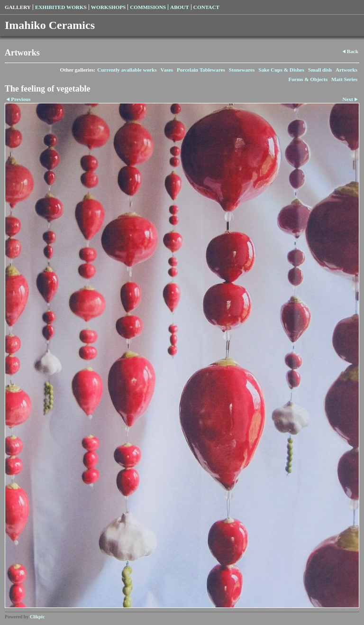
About (180, 7)
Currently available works (127, 70)
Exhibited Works (61, 7)
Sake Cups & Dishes (281, 70)
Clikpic (37, 617)
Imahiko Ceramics (50, 25)
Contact (206, 7)
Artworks (346, 70)
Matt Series (344, 79)
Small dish (320, 70)
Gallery (18, 7)
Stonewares (242, 70)
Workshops (108, 7)
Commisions (148, 7)
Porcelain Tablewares (201, 70)
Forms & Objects (308, 79)
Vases (167, 70)
